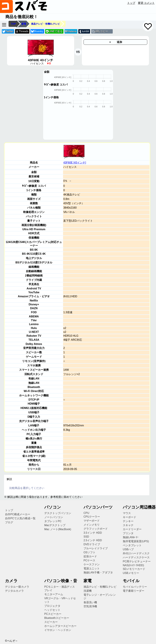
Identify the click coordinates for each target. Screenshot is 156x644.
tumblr (84, 31)
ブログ (9, 522)
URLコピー (101, 31)
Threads (22, 31)
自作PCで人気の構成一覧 (20, 518)
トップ (131, 3)
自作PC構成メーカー (18, 514)
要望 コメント (146, 3)
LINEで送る (54, 31)
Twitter (8, 31)
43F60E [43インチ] (75, 163)
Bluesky (37, 31)
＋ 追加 (115, 42)
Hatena (71, 31)
